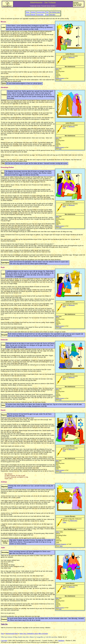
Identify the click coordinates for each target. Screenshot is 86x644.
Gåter (64, 59)
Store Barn (52, 15)
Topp (2, 634)
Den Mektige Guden (55, 12)
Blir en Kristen (43, 634)
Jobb (47, 15)
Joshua (28, 15)
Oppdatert (61, 641)
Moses (28, 12)
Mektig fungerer (60, 78)
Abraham (33, 12)
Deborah (33, 15)
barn (60, 80)
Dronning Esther (41, 12)
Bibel (57, 69)
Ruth (47, 12)
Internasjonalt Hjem (12, 634)
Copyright (4, 641)
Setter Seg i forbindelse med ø (29, 634)
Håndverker (72, 58)
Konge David (40, 15)
